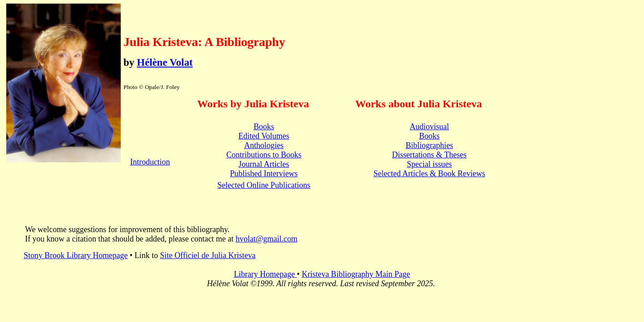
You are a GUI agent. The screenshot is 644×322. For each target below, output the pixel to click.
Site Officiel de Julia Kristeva (208, 255)
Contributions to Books (264, 155)
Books (264, 127)
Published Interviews (264, 174)
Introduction (150, 162)
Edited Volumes (264, 136)
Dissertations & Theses (430, 155)
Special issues (430, 164)
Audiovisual (429, 127)
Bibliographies (429, 145)
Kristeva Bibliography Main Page (356, 274)
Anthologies (264, 145)
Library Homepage (265, 274)
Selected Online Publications (264, 185)
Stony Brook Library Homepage (76, 255)
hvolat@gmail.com (267, 239)
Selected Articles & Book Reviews (429, 174)
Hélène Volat (165, 62)
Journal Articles (264, 164)
